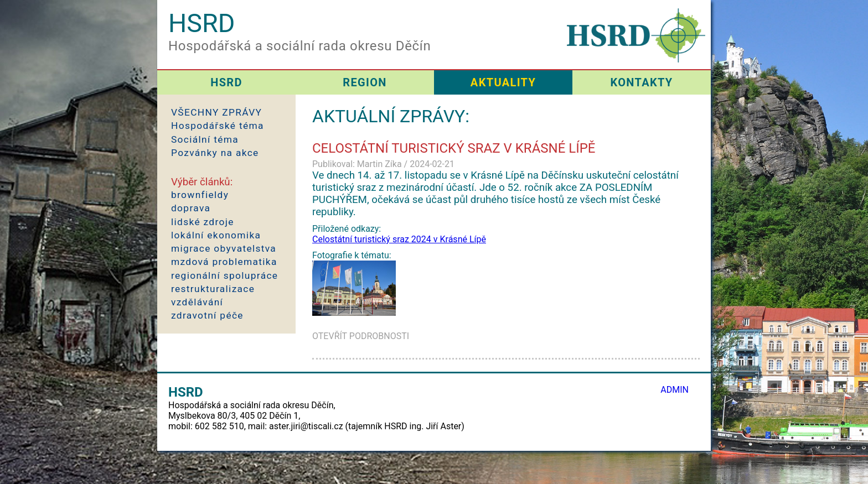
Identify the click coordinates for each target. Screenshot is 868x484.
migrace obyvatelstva (224, 248)
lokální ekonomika (216, 235)
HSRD (226, 82)
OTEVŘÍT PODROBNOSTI (361, 336)
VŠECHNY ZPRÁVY (216, 112)
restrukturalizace (213, 289)
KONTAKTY (641, 82)
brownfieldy (200, 195)
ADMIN (675, 390)
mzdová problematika (224, 262)
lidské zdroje (203, 222)
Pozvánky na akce (215, 153)
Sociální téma (205, 139)
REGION (365, 82)
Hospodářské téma (218, 126)
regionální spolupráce (224, 275)
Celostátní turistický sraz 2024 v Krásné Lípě (399, 239)
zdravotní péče (207, 315)
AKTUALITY (503, 82)
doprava (191, 208)
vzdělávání (197, 302)
